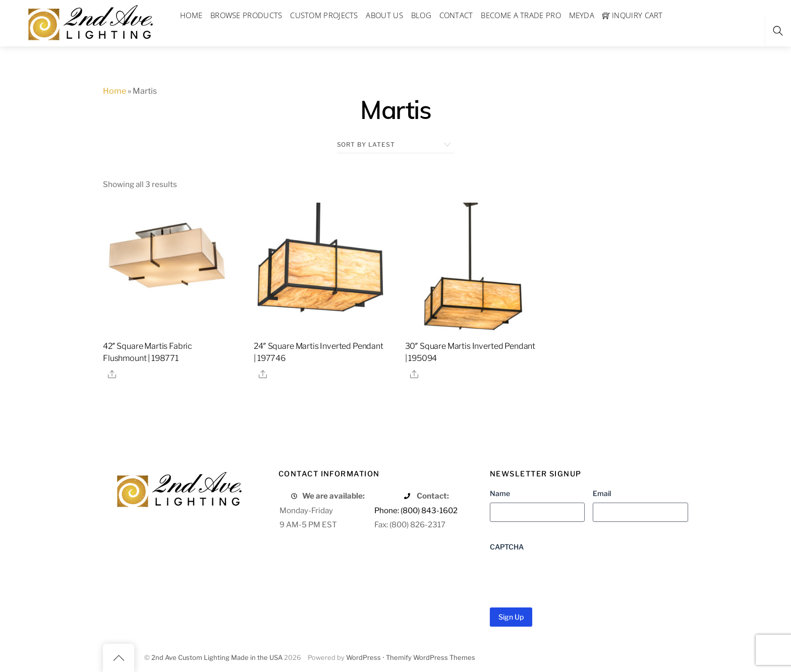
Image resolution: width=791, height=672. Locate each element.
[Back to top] (119, 658)
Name (500, 493)
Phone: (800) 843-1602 (416, 510)
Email (602, 493)
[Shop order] (396, 145)
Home (115, 91)
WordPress (363, 658)
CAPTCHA (507, 547)
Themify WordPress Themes (431, 658)
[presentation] (567, 576)
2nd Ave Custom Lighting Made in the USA (217, 658)
